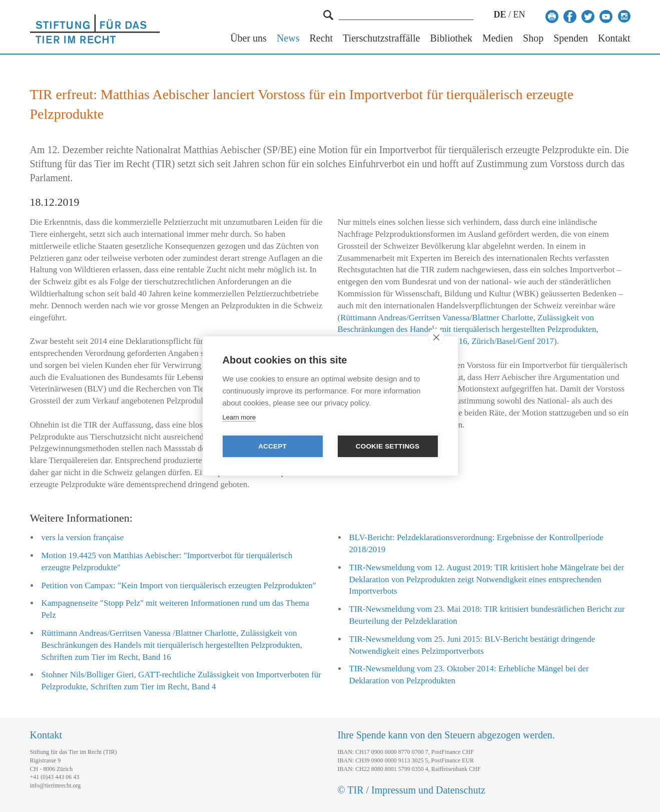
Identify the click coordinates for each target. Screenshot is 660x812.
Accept (272, 446)
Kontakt (614, 38)
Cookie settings (388, 446)
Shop (533, 38)
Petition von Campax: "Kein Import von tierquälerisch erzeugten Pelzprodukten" (179, 585)
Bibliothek (451, 38)
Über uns (248, 38)
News (288, 38)
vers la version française (83, 537)
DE (500, 15)
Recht (321, 38)
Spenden (571, 38)
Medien (498, 38)
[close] (436, 337)
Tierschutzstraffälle (381, 38)
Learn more (239, 417)
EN (519, 15)
